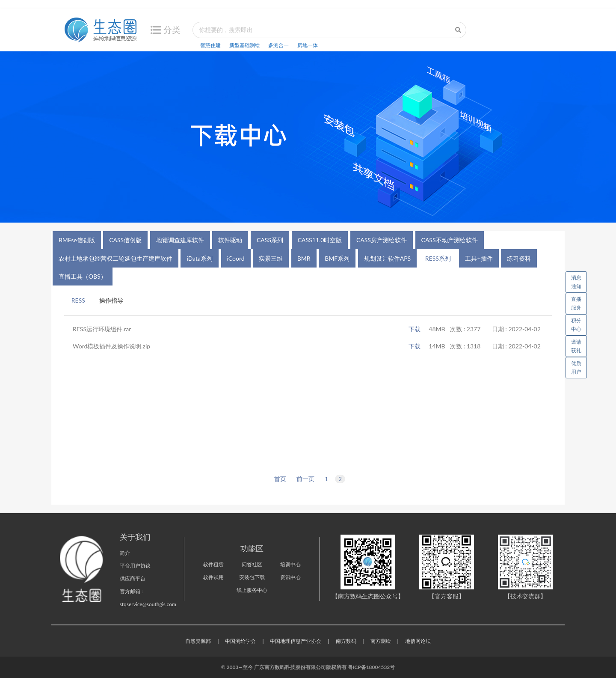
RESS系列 (438, 258)
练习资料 (519, 258)
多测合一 (278, 45)
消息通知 (579, 280)
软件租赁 (213, 564)
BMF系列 (337, 258)
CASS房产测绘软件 (382, 240)
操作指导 (111, 300)
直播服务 (576, 303)
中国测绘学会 (240, 641)
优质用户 (576, 367)
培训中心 (290, 564)
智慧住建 (210, 45)
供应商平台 (133, 578)
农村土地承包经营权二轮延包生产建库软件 (115, 258)
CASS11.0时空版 (320, 240)
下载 (415, 329)
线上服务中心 (252, 590)
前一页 (305, 479)
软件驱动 (230, 240)
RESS (78, 300)
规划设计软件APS (387, 258)
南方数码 (346, 641)
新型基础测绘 (245, 45)
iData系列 (200, 258)
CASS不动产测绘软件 (450, 240)
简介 (125, 553)
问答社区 (252, 564)
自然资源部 (198, 641)
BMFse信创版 (77, 240)
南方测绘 (381, 641)
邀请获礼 (576, 346)
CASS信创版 (125, 240)
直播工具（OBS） (83, 276)
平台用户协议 (135, 566)
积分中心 (576, 325)
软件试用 (213, 577)
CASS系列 (270, 240)
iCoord (236, 258)
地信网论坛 (418, 641)
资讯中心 (290, 577)
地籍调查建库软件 (180, 240)
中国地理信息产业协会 (296, 641)
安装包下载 (252, 577)
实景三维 (271, 258)
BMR (304, 258)
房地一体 (308, 45)
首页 (280, 479)
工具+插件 (479, 258)
